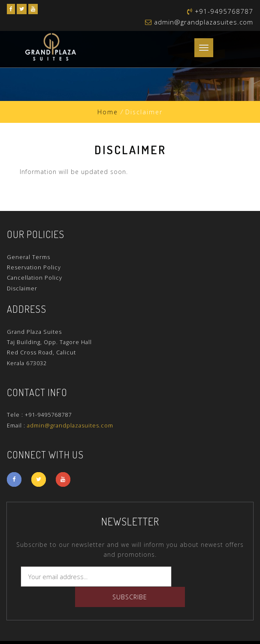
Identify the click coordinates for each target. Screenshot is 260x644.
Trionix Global (223, 632)
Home (108, 112)
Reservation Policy (34, 267)
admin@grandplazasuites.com (204, 22)
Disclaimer (22, 288)
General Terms (29, 257)
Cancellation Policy (35, 278)
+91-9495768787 (48, 415)
